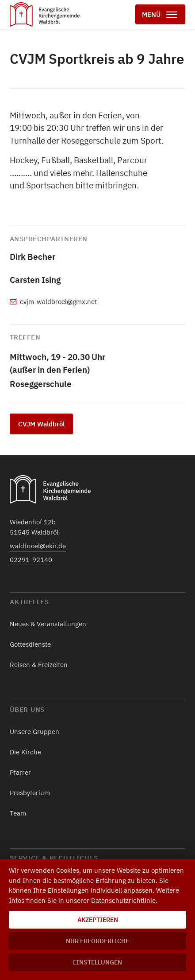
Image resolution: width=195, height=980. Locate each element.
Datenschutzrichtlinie (123, 900)
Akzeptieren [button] (98, 920)
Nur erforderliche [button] (97, 941)
